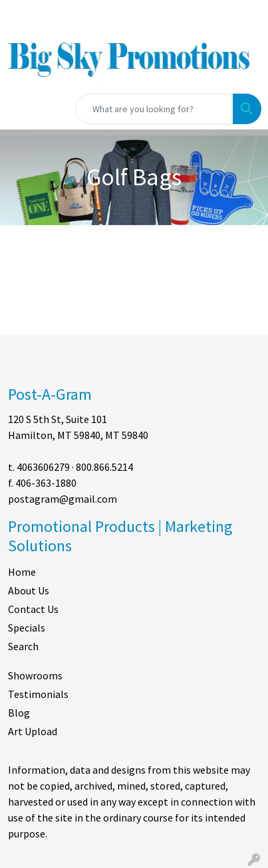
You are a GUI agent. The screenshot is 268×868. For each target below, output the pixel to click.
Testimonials (38, 694)
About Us (29, 590)
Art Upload (33, 731)
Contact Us (33, 609)
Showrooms (35, 675)
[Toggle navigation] (21, 109)
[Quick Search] (154, 109)
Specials (27, 628)
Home (22, 572)
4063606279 (43, 467)
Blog (19, 713)
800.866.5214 (104, 467)
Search (23, 646)
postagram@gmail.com (63, 499)
